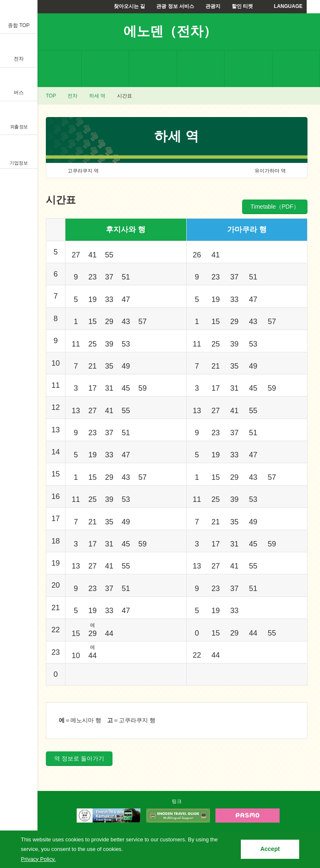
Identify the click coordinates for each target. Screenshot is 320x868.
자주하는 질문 (296, 69)
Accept (270, 849)
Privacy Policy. (38, 859)
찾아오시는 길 (129, 6)
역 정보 (57, 69)
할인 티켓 (242, 6)
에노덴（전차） (170, 31)
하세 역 (97, 96)
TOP (51, 96)
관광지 (213, 6)
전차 (72, 96)
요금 (105, 69)
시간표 (153, 69)
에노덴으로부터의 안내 (248, 69)
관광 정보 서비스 (175, 6)
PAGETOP (298, 789)
